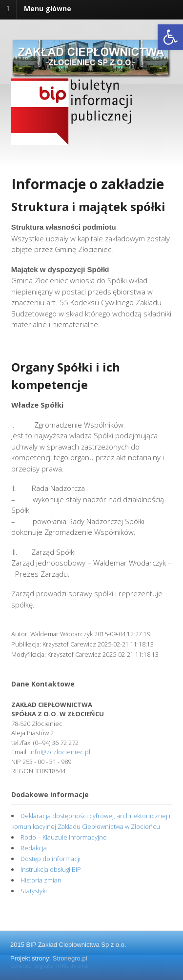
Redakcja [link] (34, 848)
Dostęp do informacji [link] (51, 859)
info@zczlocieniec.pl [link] (60, 752)
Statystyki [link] (34, 891)
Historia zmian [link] (41, 880)
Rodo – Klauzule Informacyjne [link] (64, 837)
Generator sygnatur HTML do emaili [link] (51, 966)
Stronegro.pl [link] (70, 958)
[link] (170, 37)
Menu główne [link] (48, 9)
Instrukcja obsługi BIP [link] (51, 869)
